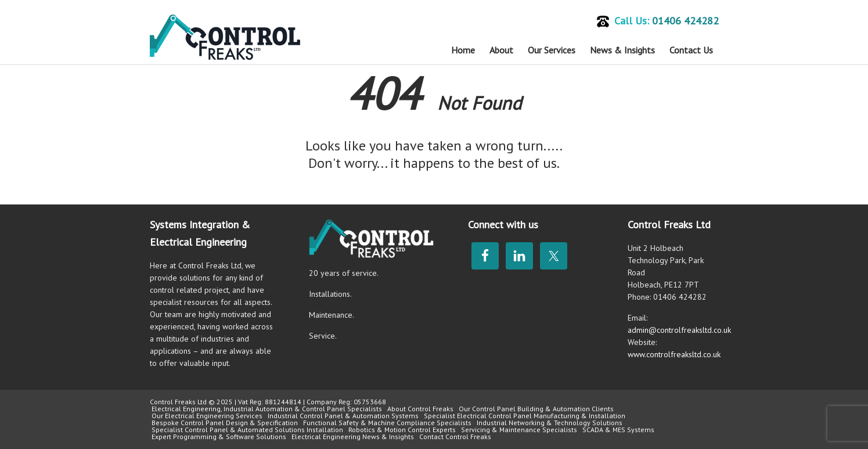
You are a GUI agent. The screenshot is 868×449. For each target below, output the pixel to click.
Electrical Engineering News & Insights (353, 437)
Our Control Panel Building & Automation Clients (536, 409)
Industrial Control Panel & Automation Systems (343, 416)
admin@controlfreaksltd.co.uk (679, 330)
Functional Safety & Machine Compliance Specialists (387, 423)
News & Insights (622, 50)
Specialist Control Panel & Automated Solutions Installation (247, 430)
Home (463, 50)
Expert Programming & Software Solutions (219, 437)
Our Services (552, 50)
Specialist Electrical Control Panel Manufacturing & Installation (525, 416)
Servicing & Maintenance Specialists (519, 430)
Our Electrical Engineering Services (207, 416)
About (501, 50)
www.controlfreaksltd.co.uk (674, 354)
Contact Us (691, 50)
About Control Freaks (420, 409)
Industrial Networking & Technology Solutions (550, 423)
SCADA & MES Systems (618, 430)
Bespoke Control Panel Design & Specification (225, 423)
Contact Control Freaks (455, 437)
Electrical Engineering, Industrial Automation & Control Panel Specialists (267, 409)
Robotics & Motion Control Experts (402, 430)
